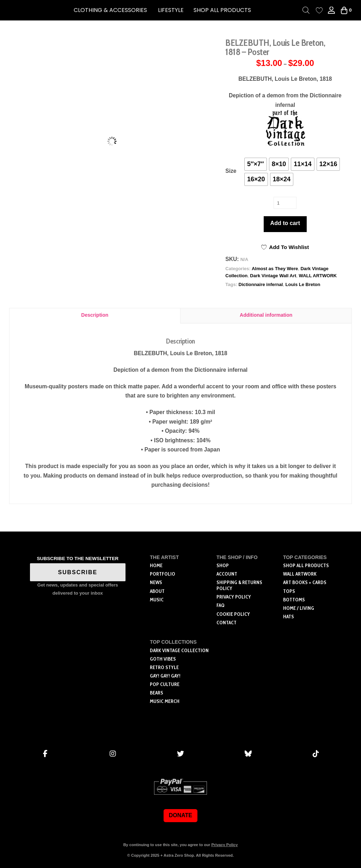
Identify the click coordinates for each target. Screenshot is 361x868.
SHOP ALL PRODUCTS (222, 10)
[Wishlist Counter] (319, 10)
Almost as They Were (275, 269)
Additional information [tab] (266, 315)
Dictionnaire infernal (261, 284)
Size (231, 171)
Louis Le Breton (303, 284)
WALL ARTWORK (318, 276)
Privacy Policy (224, 845)
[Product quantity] (285, 203)
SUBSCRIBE (78, 572)
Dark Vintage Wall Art (273, 276)
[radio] (256, 164)
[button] (110, 10)
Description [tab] (95, 315)
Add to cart (285, 223)
